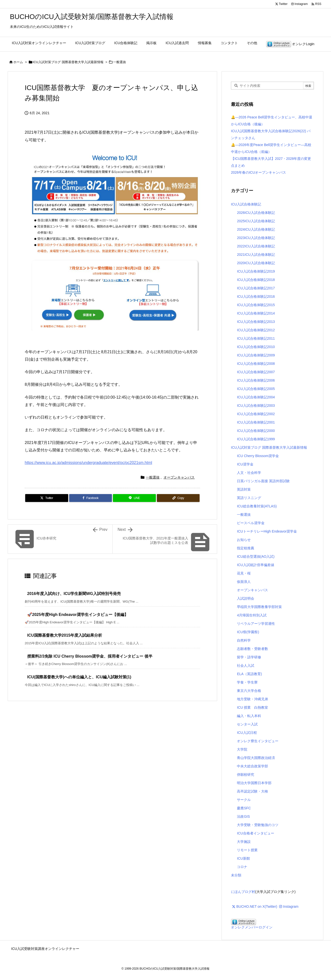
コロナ (242, 867)
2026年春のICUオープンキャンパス (259, 172)
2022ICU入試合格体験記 (256, 246)
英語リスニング (249, 498)
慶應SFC (244, 808)
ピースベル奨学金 (251, 523)
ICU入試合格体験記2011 (256, 338)
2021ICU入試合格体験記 (256, 255)
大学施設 (244, 842)
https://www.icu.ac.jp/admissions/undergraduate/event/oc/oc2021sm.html (88, 463)
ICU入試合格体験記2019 (256, 271)
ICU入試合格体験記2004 (256, 397)
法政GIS (243, 816)
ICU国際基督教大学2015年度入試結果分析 (65, 635)
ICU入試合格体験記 (246, 204)
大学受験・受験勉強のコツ (258, 825)
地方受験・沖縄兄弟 (252, 699)
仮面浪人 (244, 582)
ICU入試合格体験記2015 (256, 305)
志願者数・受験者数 (252, 649)
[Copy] (178, 498)
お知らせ (244, 540)
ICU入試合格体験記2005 (256, 389)
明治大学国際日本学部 (254, 783)
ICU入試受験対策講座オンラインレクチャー (45, 949)
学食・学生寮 (247, 682)
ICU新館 (243, 858)
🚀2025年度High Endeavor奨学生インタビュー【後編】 (78, 615)
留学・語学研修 (249, 657)
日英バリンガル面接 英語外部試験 (263, 481)
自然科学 (244, 640)
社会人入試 (246, 666)
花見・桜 (244, 573)
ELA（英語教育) (249, 674)
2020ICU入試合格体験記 (256, 263)
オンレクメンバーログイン (252, 927)
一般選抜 (120, 62)
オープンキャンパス (179, 477)
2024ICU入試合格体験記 (256, 229)
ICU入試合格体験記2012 (256, 330)
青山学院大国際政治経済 (256, 758)
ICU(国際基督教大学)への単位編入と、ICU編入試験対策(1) (79, 677)
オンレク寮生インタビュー (258, 741)
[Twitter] (47, 498)
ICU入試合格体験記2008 (256, 364)
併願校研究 (246, 775)
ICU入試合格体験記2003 (256, 406)
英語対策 (244, 489)
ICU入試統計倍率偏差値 (255, 565)
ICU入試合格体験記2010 (256, 347)
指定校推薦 (246, 548)
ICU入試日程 (247, 733)
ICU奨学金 (245, 464)
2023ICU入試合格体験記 (256, 238)
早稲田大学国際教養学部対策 (259, 607)
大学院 (242, 749)
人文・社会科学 (249, 473)
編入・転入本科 (249, 716)
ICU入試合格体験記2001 (256, 422)
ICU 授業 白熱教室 (252, 707)
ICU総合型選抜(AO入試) (256, 556)
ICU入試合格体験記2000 (256, 431)
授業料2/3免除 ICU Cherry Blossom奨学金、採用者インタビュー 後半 (90, 656)
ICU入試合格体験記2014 (256, 313)
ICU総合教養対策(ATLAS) (257, 506)
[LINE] (134, 498)
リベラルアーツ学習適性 (256, 624)
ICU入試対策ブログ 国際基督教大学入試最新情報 (68, 62)
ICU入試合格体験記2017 (256, 288)
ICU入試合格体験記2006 (256, 380)
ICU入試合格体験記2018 (256, 280)
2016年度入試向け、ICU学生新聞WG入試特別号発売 (74, 594)
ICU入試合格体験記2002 (256, 414)
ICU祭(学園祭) (248, 632)
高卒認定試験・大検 (252, 791)
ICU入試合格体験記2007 (256, 372)
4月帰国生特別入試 (252, 615)
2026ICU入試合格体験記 (256, 213)
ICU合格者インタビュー (255, 833)
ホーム (18, 62)
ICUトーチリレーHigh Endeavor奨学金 (267, 531)
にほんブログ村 (243, 892)
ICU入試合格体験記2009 (256, 355)
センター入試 (247, 724)
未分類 (236, 875)
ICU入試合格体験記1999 (256, 439)
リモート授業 (247, 850)
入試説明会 (246, 598)
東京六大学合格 (249, 691)
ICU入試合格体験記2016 (256, 296)
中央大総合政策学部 (252, 766)
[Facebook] (91, 498)
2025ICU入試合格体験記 (256, 221)
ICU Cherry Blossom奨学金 (258, 456)
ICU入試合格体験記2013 (256, 322)
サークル (244, 800)
